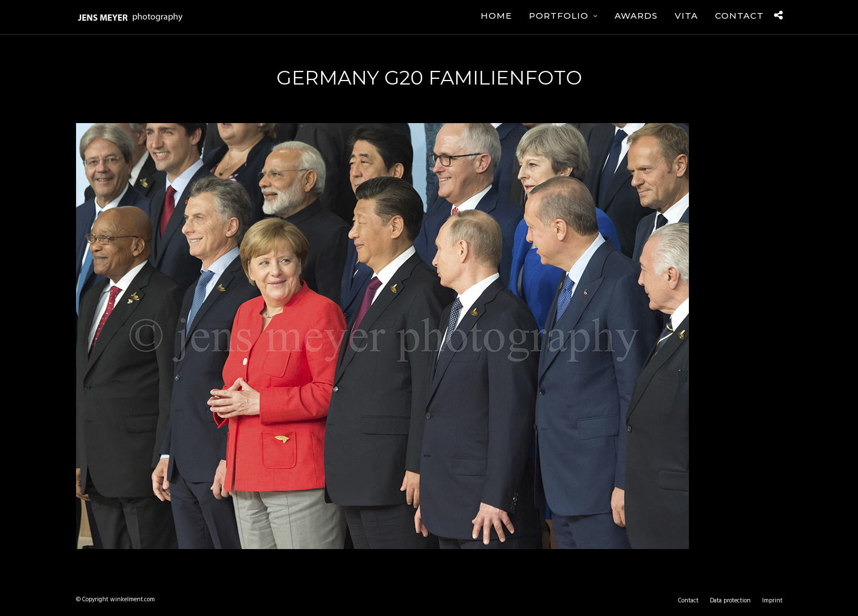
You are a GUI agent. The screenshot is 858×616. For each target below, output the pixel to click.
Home (496, 16)
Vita (686, 16)
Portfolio (559, 16)
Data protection (730, 601)
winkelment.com (133, 600)
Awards (636, 16)
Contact (739, 16)
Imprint (772, 601)
